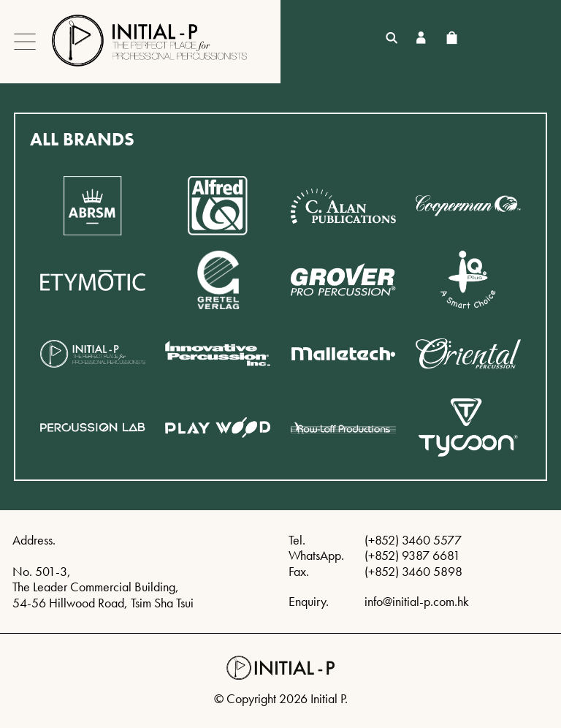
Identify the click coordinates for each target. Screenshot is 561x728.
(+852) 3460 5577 (413, 540)
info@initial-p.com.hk (417, 601)
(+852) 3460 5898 (413, 571)
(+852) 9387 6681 (412, 555)
